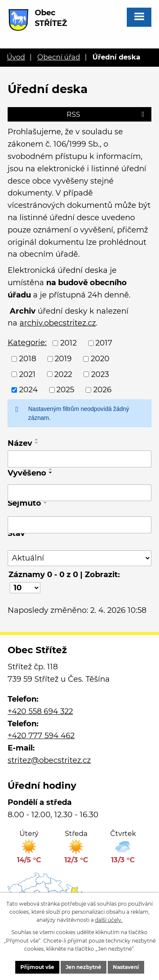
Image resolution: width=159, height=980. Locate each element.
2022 (63, 374)
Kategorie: (27, 343)
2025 (65, 390)
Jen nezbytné (84, 967)
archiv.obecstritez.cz (58, 323)
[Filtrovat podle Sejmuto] (79, 525)
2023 (100, 374)
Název (20, 443)
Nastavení (126, 967)
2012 (68, 343)
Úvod (16, 57)
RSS (107, 114)
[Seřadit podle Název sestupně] (37, 443)
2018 (28, 359)
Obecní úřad (59, 57)
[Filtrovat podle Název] (79, 459)
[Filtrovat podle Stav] (79, 558)
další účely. (109, 920)
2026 (102, 390)
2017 (104, 343)
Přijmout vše (37, 967)
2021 (27, 374)
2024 (28, 390)
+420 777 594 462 (41, 736)
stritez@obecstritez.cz (49, 760)
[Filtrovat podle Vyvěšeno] (79, 493)
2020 (100, 359)
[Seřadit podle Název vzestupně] (37, 439)
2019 (63, 359)
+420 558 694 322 (40, 711)
